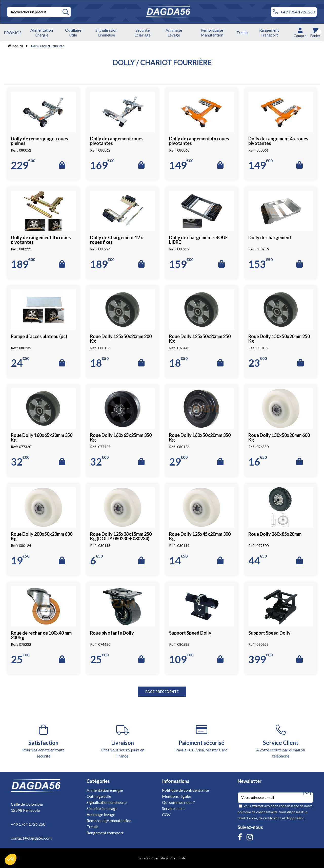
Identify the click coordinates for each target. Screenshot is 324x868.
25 (20, 659)
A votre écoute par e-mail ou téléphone (281, 741)
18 (99, 363)
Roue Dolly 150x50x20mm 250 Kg (279, 339)
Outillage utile (99, 796)
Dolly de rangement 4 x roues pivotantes (199, 141)
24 (20, 363)
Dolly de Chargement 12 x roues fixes (117, 240)
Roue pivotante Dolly (112, 633)
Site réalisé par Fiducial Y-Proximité (162, 858)
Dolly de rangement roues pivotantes (117, 141)
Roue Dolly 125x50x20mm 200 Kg (121, 339)
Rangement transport (105, 833)
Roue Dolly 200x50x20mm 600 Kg (42, 536)
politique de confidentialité (258, 812)
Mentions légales (177, 796)
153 (260, 264)
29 (178, 462)
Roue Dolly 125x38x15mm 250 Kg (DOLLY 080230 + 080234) (121, 536)
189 (23, 264)
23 (258, 363)
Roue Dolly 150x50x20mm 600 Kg (279, 437)
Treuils (93, 827)
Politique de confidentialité (185, 790)
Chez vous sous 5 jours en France (123, 741)
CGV (166, 814)
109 (181, 659)
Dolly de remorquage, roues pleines (39, 141)
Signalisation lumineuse (107, 802)
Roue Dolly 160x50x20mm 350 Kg (200, 437)
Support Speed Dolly (190, 633)
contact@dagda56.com (31, 838)
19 (20, 561)
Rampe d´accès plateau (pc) (39, 336)
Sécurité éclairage (102, 808)
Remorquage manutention (109, 820)
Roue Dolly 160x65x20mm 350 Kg (42, 437)
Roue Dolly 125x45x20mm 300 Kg (200, 536)
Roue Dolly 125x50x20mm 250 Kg (200, 339)
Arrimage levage (101, 814)
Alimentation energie (105, 790)
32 (20, 462)
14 (178, 561)
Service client (174, 808)
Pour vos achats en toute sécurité (43, 741)
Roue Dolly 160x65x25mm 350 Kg (121, 437)
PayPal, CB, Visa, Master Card (202, 738)
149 (181, 165)
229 (23, 165)
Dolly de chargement (270, 237)
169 (102, 165)
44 (258, 561)
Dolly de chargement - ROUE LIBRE (198, 240)
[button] (11, 859)
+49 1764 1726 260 (294, 12)
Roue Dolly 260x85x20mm (275, 534)
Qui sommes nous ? (178, 802)
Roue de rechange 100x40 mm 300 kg (41, 635)
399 (260, 659)
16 (258, 462)
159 (181, 264)
